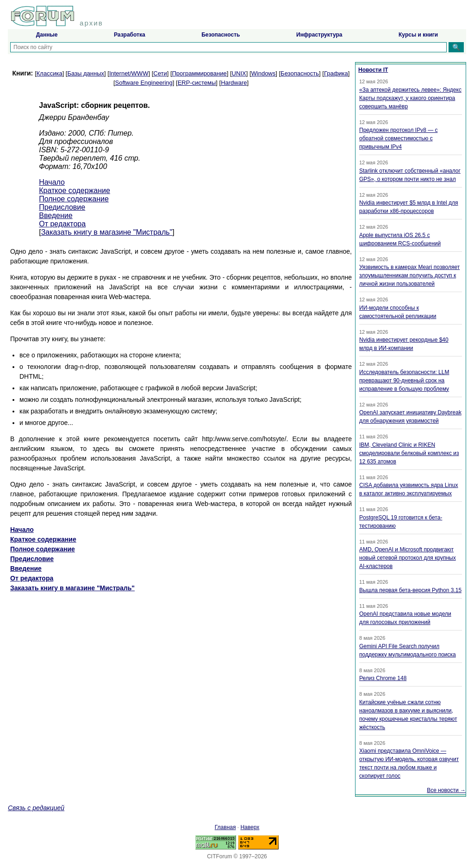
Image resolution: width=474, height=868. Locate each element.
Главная (225, 827)
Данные (47, 35)
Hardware (234, 83)
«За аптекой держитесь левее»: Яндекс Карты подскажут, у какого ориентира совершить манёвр (410, 98)
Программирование (200, 73)
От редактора (62, 224)
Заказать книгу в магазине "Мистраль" (107, 232)
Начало (52, 182)
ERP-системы (197, 83)
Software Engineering (144, 83)
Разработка (130, 35)
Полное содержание (74, 199)
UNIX (239, 73)
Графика (336, 73)
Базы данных (86, 73)
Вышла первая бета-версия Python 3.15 (410, 590)
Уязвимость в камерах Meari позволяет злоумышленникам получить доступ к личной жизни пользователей (409, 275)
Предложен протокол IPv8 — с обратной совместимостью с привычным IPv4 (398, 138)
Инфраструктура (319, 35)
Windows (264, 73)
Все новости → (446, 790)
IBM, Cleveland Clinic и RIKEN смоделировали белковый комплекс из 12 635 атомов (409, 453)
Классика (50, 73)
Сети (160, 73)
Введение (56, 215)
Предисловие (62, 207)
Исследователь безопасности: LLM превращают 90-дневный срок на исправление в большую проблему (404, 381)
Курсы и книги (418, 35)
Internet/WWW (129, 73)
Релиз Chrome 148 (383, 678)
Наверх (250, 827)
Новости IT (373, 70)
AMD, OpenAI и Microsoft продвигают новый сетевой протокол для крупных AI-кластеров (408, 558)
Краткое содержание (75, 190)
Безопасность (221, 35)
